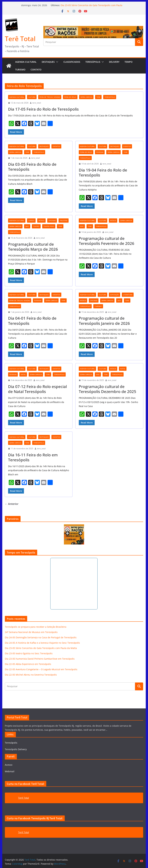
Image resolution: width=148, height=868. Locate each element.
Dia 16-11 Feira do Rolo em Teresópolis (33, 457)
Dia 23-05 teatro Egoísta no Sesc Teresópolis (29, 653)
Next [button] (139, 31)
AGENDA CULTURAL (26, 62)
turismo (98, 306)
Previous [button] (47, 31)
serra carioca (86, 97)
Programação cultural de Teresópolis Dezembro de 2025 (107, 389)
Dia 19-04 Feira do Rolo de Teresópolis (103, 172)
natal (23, 374)
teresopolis (110, 97)
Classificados (72, 62)
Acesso (9, 765)
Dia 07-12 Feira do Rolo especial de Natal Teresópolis (37, 389)
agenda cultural (17, 97)
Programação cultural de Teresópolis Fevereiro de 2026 (107, 241)
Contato (36, 70)
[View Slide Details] (74, 534)
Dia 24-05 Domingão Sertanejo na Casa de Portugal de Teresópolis (41, 637)
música (41, 221)
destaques (44, 146)
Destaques (48, 62)
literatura (128, 295)
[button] (56, 62)
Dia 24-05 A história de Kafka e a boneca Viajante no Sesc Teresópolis (42, 643)
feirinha (100, 152)
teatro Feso (49, 226)
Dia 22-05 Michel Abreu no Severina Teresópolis (31, 675)
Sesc (27, 226)
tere (98, 97)
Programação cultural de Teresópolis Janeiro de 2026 (104, 321)
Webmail (10, 771)
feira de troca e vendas (50, 97)
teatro (36, 226)
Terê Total (20, 39)
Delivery (114, 62)
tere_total (37, 103)
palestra (64, 221)
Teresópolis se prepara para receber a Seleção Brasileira (36, 627)
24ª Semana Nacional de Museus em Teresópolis (31, 632)
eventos (56, 146)
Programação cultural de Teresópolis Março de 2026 (33, 247)
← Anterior (12, 504)
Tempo (129, 62)
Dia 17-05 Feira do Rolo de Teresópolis (43, 109)
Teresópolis (93, 62)
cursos (31, 221)
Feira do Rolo (70, 97)
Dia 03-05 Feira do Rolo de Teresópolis (32, 167)
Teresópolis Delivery (16, 749)
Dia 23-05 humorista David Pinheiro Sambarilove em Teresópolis (40, 659)
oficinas (52, 221)
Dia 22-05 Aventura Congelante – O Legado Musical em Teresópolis (41, 669)
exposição (115, 295)
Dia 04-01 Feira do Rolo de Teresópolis (32, 321)
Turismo (20, 70)
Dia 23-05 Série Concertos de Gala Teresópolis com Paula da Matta (41, 648)
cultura (32, 97)
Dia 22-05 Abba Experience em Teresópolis (28, 664)
